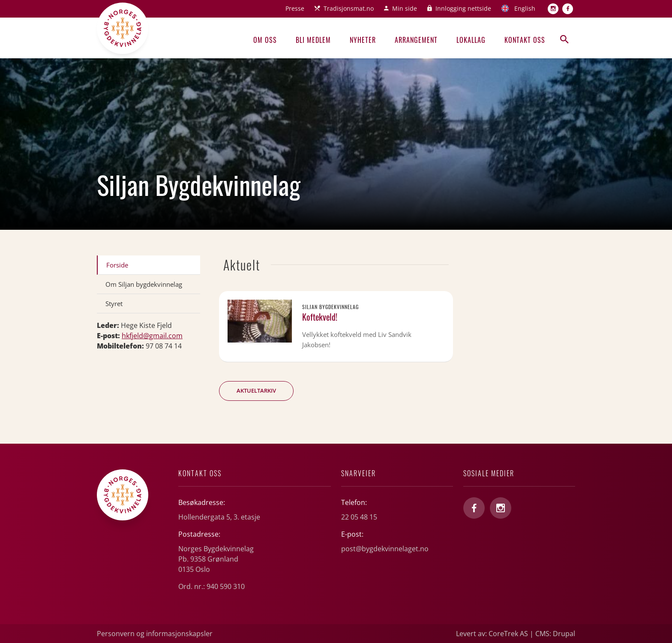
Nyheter (363, 40)
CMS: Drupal (555, 634)
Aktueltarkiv (256, 391)
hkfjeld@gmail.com (152, 336)
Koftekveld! (320, 317)
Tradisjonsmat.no (349, 8)
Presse (295, 8)
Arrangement (416, 40)
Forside (117, 265)
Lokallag (471, 40)
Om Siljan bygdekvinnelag (144, 284)
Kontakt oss (525, 40)
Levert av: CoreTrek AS (492, 634)
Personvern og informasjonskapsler (155, 634)
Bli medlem (313, 40)
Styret (114, 303)
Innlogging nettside (463, 8)
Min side (405, 8)
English (525, 8)
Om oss (265, 40)
